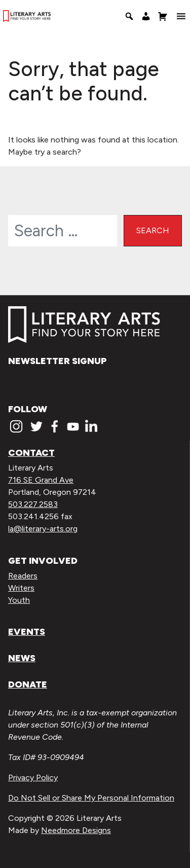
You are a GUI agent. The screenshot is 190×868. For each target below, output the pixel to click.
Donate (28, 684)
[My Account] (146, 16)
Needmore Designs (76, 830)
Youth (19, 600)
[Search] (129, 16)
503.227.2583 (33, 504)
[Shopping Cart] (163, 16)
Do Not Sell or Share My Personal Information (91, 798)
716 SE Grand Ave (41, 480)
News (22, 658)
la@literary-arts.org (43, 529)
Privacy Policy (33, 777)
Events (27, 632)
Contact (31, 453)
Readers (23, 576)
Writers (21, 588)
